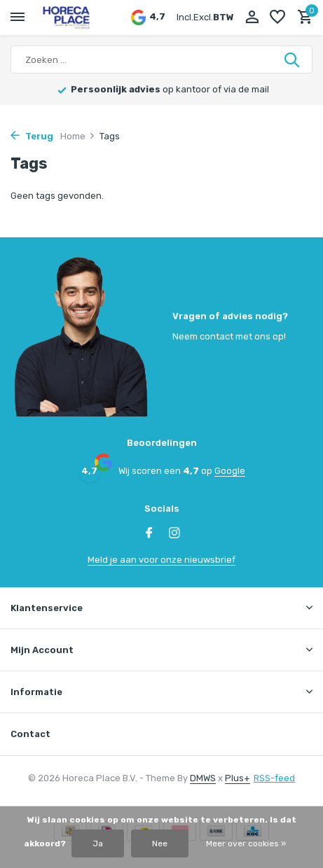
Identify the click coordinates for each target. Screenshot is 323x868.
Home (78, 136)
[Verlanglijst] (277, 17)
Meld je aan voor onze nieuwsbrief (161, 560)
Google (230, 471)
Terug (32, 136)
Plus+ (238, 778)
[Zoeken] (161, 59)
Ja (98, 843)
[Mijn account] (252, 17)
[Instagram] (174, 534)
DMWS (203, 778)
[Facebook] (149, 534)
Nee (160, 843)
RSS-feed (274, 778)
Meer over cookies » (246, 843)
